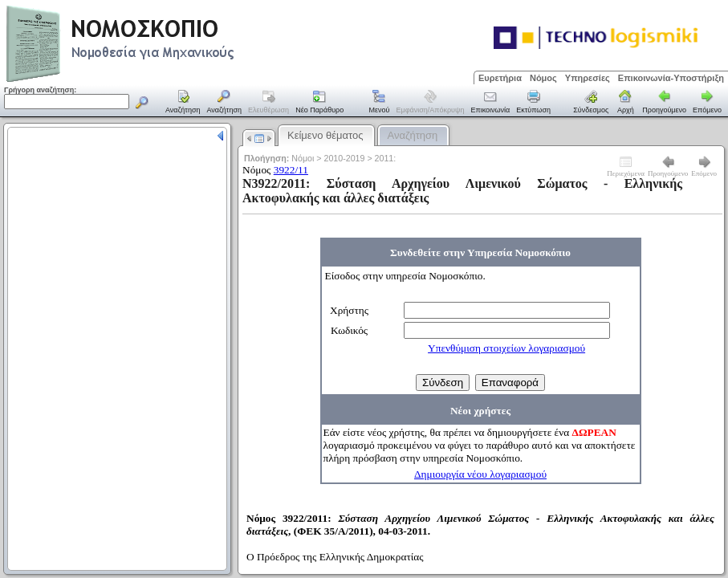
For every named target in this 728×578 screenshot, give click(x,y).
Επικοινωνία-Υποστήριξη (671, 78)
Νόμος (543, 78)
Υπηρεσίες (588, 78)
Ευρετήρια (500, 78)
